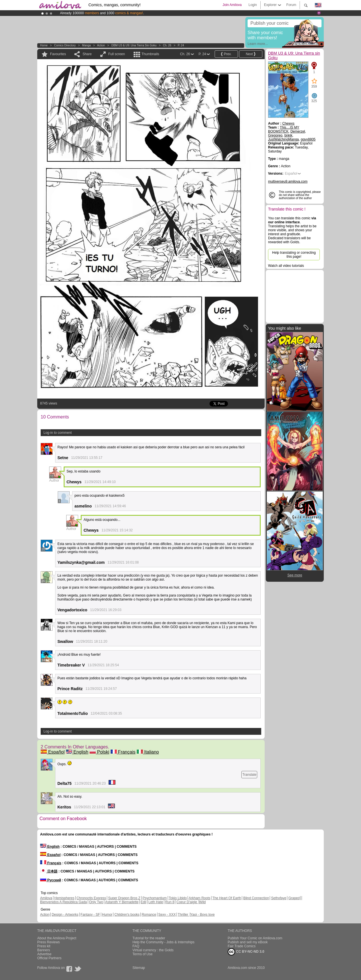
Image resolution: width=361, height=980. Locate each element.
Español (53, 752)
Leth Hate (156, 902)
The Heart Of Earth (227, 898)
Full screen (117, 54)
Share (87, 54)
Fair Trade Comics (242, 946)
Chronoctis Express (91, 898)
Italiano (148, 752)
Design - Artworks (65, 915)
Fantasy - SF (90, 915)
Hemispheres (64, 898)
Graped (294, 898)
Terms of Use (143, 954)
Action (101, 45)
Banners (44, 950)
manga (87, 45)
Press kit (44, 946)
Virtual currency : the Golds (153, 950)
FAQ (136, 946)
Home (44, 45)
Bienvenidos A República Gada (64, 902)
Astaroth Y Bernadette (122, 902)
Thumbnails (150, 54)
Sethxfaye (279, 898)
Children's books (127, 915)
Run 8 (170, 902)
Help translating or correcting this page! (294, 255)
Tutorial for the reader (149, 938)
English (77, 752)
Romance (149, 915)
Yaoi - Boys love (202, 915)
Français (123, 752)
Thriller (183, 915)
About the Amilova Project (57, 938)
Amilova (46, 898)
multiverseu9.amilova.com (288, 181)
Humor (107, 915)
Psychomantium (154, 898)
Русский (51, 880)
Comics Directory (65, 45)
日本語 (49, 871)
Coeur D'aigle (187, 902)
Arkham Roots (200, 898)
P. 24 (181, 45)
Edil (144, 902)
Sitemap (139, 968)
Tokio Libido (178, 898)
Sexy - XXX (167, 915)
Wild (202, 902)
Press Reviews (48, 942)
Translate (249, 775)
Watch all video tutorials (286, 266)
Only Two (96, 902)
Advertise (44, 954)
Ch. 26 (167, 45)
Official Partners (49, 958)
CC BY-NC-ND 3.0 (246, 952)
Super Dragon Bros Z (124, 898)
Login (253, 5)
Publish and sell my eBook (248, 942)
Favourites (58, 54)
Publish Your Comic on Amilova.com (255, 938)
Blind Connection (256, 898)
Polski (99, 752)
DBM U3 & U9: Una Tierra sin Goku (134, 45)
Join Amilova (232, 5)
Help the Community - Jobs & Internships (163, 942)
